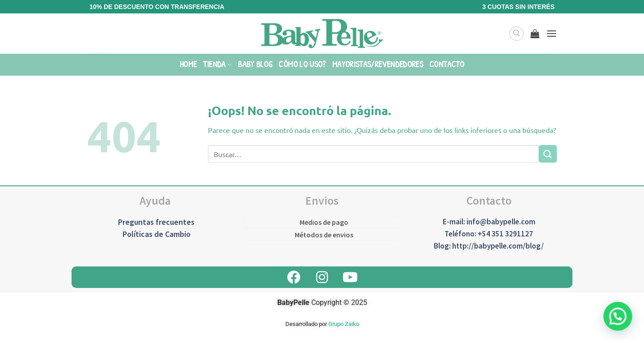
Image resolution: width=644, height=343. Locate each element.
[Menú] (551, 33)
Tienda (217, 64)
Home (188, 64)
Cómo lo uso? (302, 64)
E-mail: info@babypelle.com (489, 222)
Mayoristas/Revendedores (378, 64)
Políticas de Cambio (157, 234)
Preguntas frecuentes (156, 222)
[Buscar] (517, 34)
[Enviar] (548, 154)
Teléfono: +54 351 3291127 (489, 234)
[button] (619, 319)
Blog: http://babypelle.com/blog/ (489, 246)
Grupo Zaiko (344, 324)
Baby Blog (255, 64)
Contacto (447, 64)
